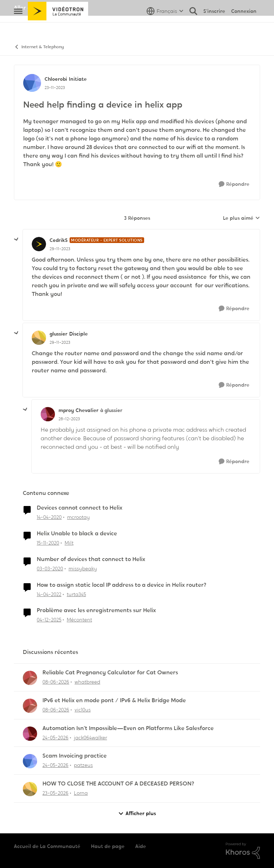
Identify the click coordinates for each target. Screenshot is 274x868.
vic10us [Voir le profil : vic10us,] (83, 710)
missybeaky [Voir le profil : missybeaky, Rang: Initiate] (83, 569)
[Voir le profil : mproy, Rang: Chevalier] (48, 414)
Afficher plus (137, 814)
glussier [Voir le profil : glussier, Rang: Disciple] (59, 334)
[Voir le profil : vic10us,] (30, 706)
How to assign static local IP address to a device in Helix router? (121, 585)
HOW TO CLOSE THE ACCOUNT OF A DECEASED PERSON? (118, 784)
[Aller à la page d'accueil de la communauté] (58, 27)
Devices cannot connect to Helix (80, 508)
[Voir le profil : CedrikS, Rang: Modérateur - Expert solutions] (39, 244)
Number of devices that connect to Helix (91, 559)
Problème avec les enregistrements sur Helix (96, 610)
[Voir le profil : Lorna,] (30, 789)
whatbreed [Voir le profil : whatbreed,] (87, 682)
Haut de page (108, 846)
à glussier (111, 410)
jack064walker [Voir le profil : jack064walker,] (90, 737)
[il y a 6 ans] (49, 517)
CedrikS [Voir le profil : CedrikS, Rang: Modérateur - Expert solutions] (59, 240)
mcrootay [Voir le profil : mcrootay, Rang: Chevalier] (78, 517)
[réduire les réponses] (16, 239)
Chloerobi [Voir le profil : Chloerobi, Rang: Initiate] (56, 79)
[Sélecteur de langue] (165, 27)
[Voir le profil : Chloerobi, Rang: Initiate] (32, 83)
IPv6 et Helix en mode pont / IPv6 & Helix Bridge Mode (114, 700)
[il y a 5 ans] (48, 543)
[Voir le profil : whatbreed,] (30, 678)
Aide (141, 846)
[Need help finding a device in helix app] (60, 249)
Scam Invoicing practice (75, 756)
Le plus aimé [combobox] (242, 218)
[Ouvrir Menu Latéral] (18, 27)
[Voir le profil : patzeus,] (30, 761)
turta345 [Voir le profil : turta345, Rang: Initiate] (76, 594)
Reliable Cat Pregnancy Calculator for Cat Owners (110, 673)
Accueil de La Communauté (47, 846)
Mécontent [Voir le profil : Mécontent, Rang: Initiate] (79, 620)
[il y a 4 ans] (49, 594)
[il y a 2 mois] (55, 793)
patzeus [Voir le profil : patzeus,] (83, 765)
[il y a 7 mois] (49, 620)
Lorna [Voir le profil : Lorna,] (81, 793)
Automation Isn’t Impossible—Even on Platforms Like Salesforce (128, 728)
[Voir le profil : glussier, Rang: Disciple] (39, 338)
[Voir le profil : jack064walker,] (30, 734)
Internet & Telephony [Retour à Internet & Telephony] (39, 47)
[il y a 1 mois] (56, 682)
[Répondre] (234, 184)
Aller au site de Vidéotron (48, 8)
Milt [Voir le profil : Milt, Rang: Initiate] (69, 543)
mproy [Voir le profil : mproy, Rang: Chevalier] (66, 410)
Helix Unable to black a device (77, 534)
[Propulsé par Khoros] (243, 851)
